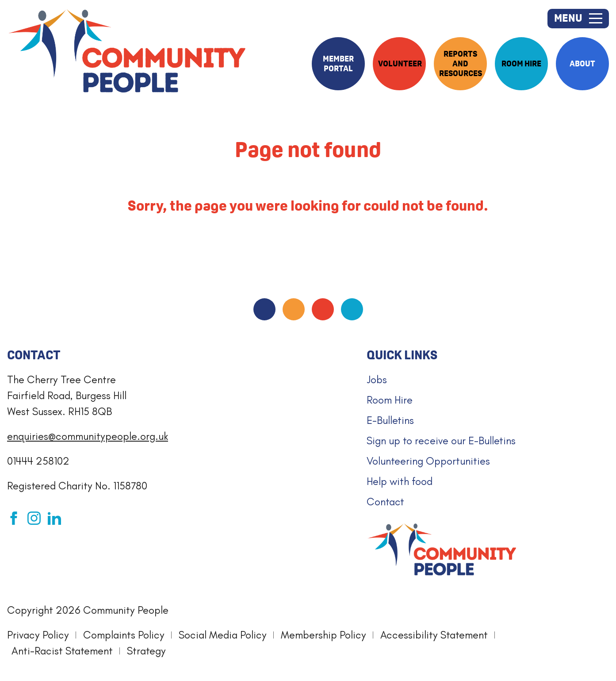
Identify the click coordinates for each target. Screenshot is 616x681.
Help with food (400, 481)
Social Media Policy (223, 635)
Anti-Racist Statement (62, 651)
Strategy (146, 651)
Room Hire (390, 400)
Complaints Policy (124, 635)
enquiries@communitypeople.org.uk (88, 436)
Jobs (377, 379)
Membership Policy (323, 635)
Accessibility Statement (434, 635)
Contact (385, 502)
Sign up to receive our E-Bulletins (441, 441)
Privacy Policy (38, 635)
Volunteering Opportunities (428, 461)
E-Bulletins (390, 420)
